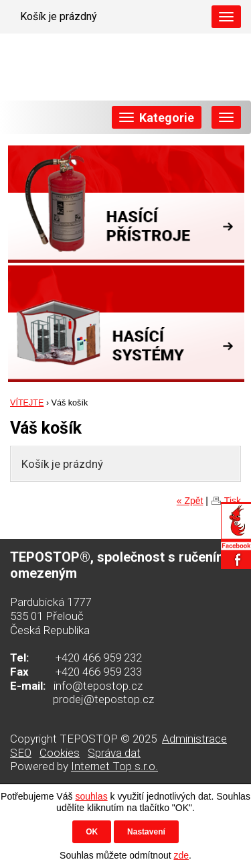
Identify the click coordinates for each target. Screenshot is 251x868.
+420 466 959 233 (99, 672)
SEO (21, 753)
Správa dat (114, 753)
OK (92, 832)
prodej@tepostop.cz (103, 699)
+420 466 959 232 (99, 658)
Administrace (194, 739)
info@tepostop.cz (98, 686)
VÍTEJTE (27, 403)
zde (181, 855)
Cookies (60, 753)
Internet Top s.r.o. (114, 766)
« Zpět (190, 501)
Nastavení (146, 832)
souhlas (91, 796)
